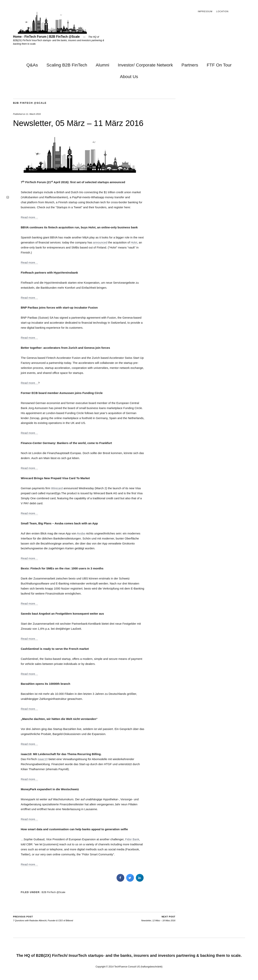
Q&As (32, 65)
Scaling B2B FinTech (67, 65)
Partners (190, 65)
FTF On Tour (219, 65)
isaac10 (43, 759)
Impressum (205, 11)
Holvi (134, 242)
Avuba (81, 533)
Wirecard (57, 488)
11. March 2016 (33, 114)
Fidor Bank (132, 839)
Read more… (29, 217)
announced (100, 242)
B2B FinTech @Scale (30, 103)
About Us (129, 77)
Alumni (102, 65)
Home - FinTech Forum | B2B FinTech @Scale (46, 37)
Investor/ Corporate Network (145, 65)
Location (222, 11)
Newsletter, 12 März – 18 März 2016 (158, 918)
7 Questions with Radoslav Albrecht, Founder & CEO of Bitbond (43, 918)
